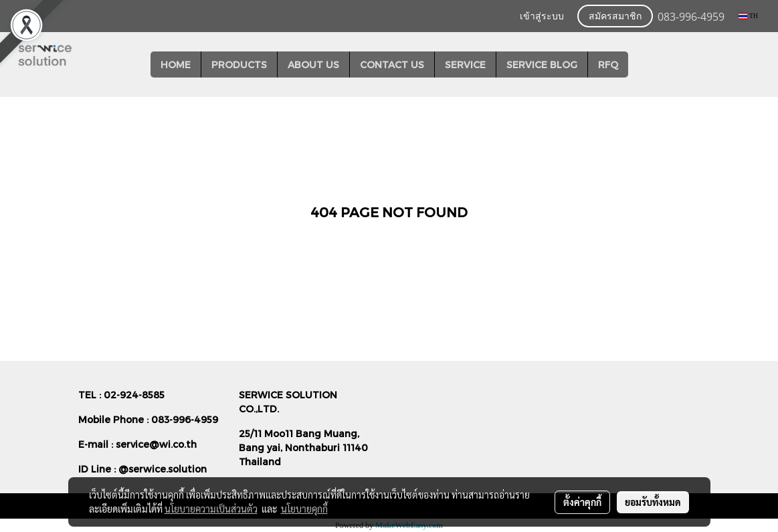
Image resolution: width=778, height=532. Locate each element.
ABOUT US (313, 64)
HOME (176, 64)
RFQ (608, 64)
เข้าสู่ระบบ (542, 17)
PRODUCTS (239, 64)
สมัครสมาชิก (615, 17)
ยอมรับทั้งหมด (653, 502)
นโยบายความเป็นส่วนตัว (211, 509)
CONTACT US (392, 64)
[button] (640, 65)
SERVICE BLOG (542, 64)
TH (748, 16)
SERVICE (465, 64)
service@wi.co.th (156, 444)
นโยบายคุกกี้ (304, 509)
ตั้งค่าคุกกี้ (582, 502)
